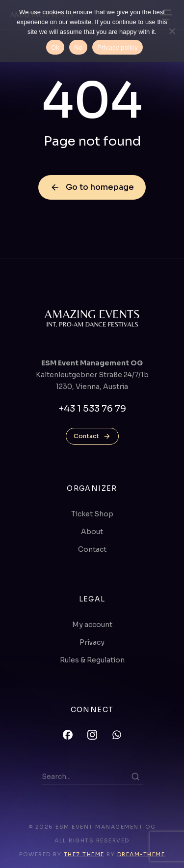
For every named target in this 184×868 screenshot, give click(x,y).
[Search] (135, 777)
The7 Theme (84, 854)
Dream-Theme (141, 854)
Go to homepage (92, 187)
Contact (92, 436)
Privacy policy (118, 47)
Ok (55, 47)
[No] (172, 31)
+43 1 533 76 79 (92, 409)
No (78, 47)
